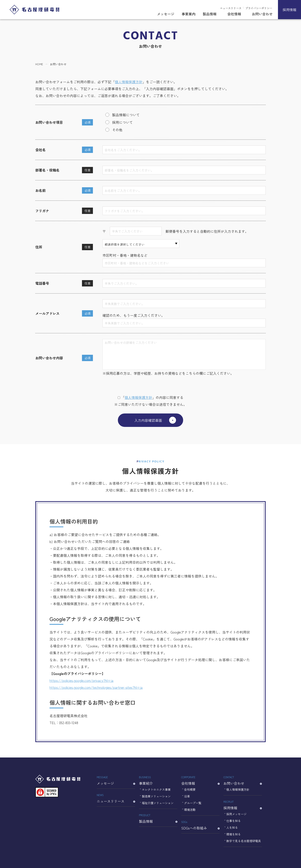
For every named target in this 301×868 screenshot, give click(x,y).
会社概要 (190, 789)
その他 (117, 130)
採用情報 (289, 10)
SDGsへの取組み (200, 825)
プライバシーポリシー (259, 8)
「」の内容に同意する (150, 397)
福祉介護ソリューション (158, 803)
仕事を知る (234, 821)
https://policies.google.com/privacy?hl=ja (81, 680)
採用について (122, 122)
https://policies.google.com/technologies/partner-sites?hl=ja (96, 687)
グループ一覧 (193, 803)
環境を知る (234, 834)
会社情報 (234, 14)
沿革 (187, 796)
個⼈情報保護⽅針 (138, 397)
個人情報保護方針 (129, 82)
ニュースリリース (231, 8)
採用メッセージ (236, 814)
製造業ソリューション (156, 796)
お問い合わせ (262, 14)
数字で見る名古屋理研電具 (244, 841)
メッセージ (166, 14)
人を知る (232, 827)
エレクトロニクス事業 (156, 789)
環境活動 (190, 810)
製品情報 (210, 14)
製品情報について (126, 115)
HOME (39, 64)
